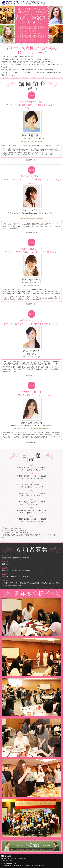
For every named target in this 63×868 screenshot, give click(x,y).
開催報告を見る (31, 160)
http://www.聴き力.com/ (21, 428)
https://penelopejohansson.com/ (31, 219)
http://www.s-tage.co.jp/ (31, 357)
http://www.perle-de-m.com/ (40, 428)
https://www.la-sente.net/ (31, 285)
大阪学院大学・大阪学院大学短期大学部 (13, 858)
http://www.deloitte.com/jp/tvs (31, 141)
